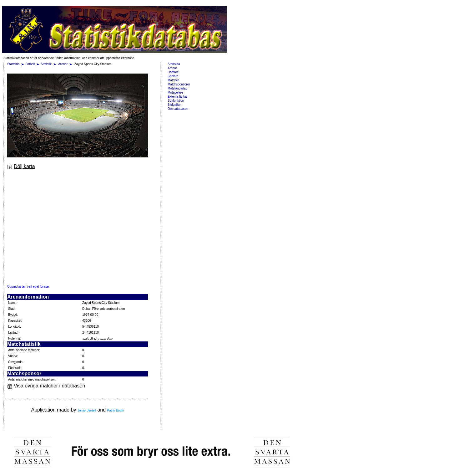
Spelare (173, 76)
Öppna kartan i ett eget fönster (28, 287)
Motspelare (175, 92)
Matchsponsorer (179, 84)
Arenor (63, 64)
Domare (173, 72)
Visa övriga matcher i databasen (46, 386)
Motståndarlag (177, 88)
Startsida (13, 64)
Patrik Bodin (116, 410)
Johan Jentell (87, 410)
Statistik (46, 64)
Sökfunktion (176, 101)
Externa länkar (178, 97)
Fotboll (30, 64)
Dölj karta (21, 166)
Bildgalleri (174, 105)
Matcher (173, 80)
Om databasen (178, 109)
